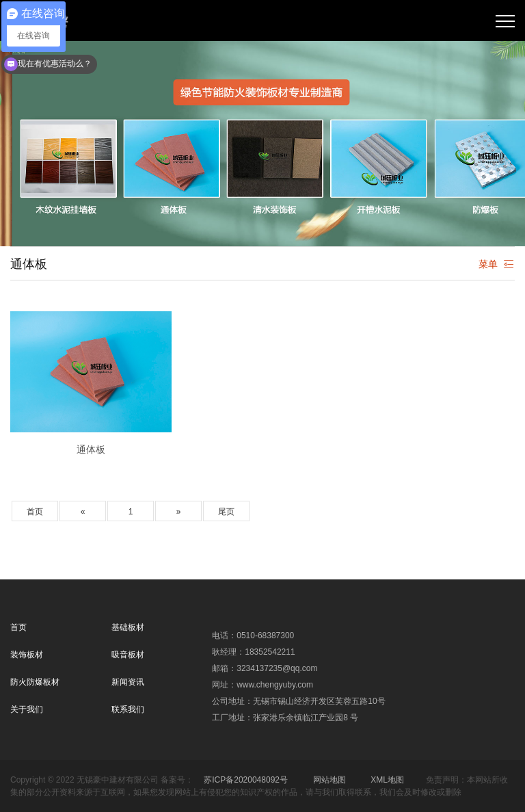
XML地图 (387, 780)
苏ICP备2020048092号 (246, 780)
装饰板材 (27, 655)
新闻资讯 (128, 682)
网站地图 (329, 780)
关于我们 (27, 709)
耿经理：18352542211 (253, 652)
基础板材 (128, 627)
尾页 (226, 512)
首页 (35, 512)
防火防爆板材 (35, 682)
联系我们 (128, 709)
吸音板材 (128, 655)
